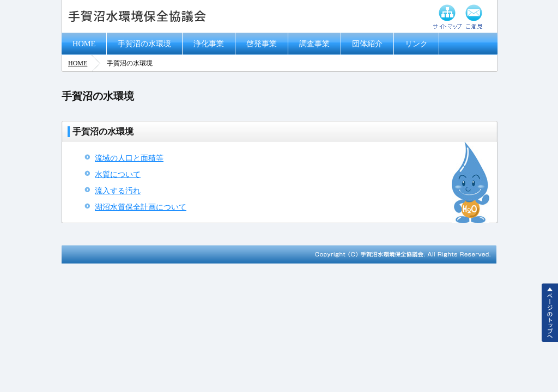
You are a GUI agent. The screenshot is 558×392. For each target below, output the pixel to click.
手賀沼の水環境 (144, 44)
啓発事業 (262, 44)
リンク (416, 44)
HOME (84, 44)
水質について (118, 174)
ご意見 (474, 16)
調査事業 (314, 44)
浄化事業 (209, 44)
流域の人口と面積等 (129, 158)
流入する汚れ (118, 191)
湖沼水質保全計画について (141, 207)
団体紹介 (367, 44)
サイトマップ (447, 16)
